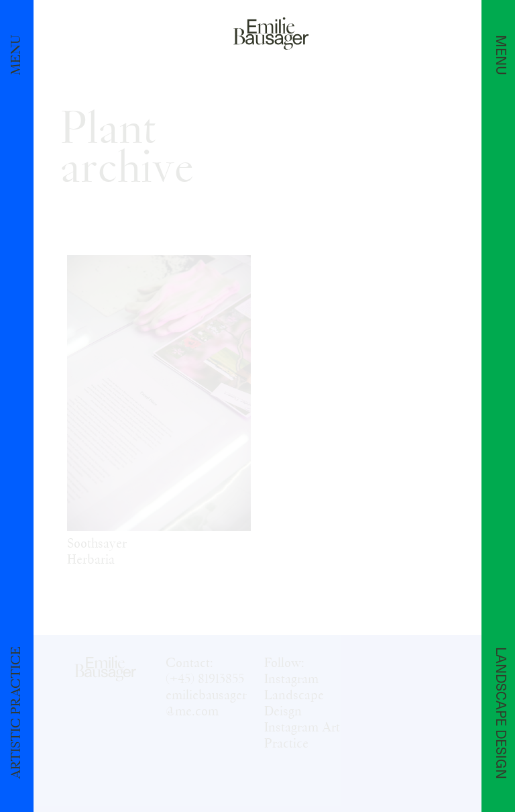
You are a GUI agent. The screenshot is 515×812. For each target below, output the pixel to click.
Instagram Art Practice (302, 735)
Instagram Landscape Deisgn (294, 695)
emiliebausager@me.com (206, 703)
